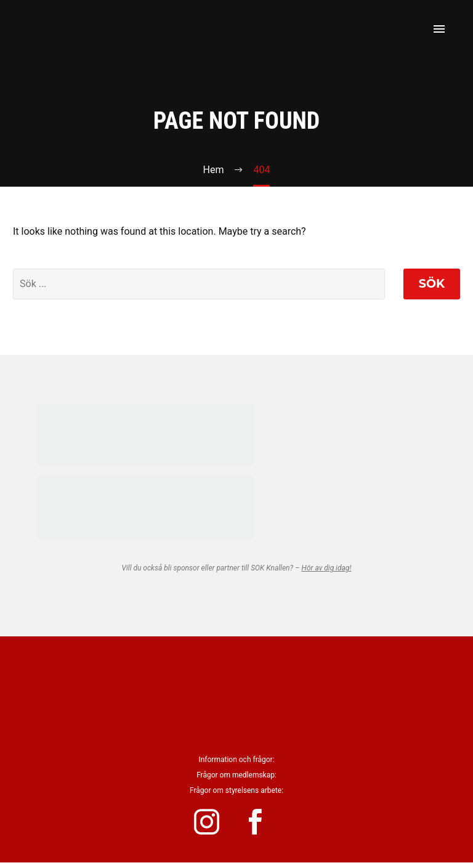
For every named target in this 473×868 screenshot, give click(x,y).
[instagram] (209, 825)
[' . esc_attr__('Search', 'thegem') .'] (199, 284)
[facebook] (264, 825)
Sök (432, 284)
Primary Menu (439, 29)
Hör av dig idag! (327, 568)
